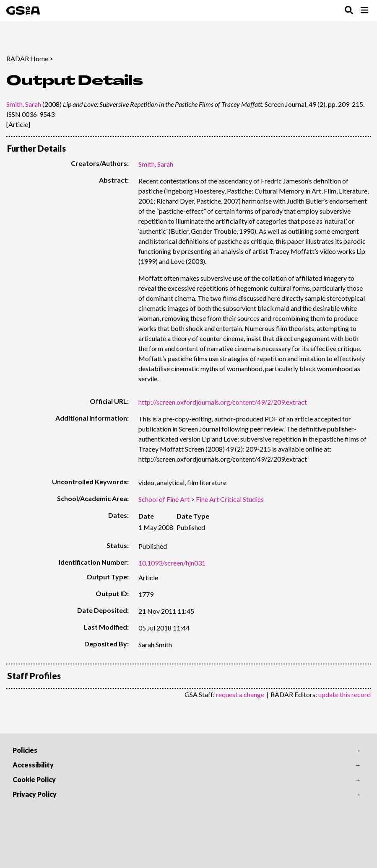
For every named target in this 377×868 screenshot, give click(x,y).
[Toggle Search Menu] (349, 11)
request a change (240, 694)
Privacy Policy (35, 794)
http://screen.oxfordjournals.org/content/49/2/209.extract (223, 402)
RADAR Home (27, 58)
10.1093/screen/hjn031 (172, 563)
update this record (344, 694)
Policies (25, 750)
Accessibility (33, 765)
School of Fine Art (164, 499)
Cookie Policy (34, 779)
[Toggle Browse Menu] (364, 11)
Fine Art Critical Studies (230, 499)
